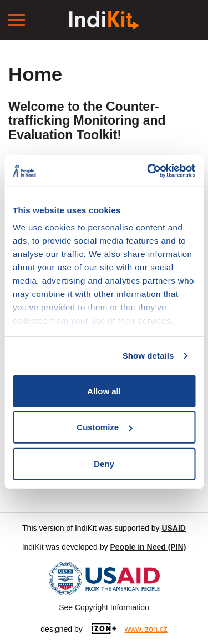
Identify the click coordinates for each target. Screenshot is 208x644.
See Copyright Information (104, 607)
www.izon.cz (146, 629)
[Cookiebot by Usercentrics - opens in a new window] (148, 171)
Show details (148, 356)
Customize (104, 427)
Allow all (104, 391)
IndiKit (33, 547)
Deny (104, 463)
